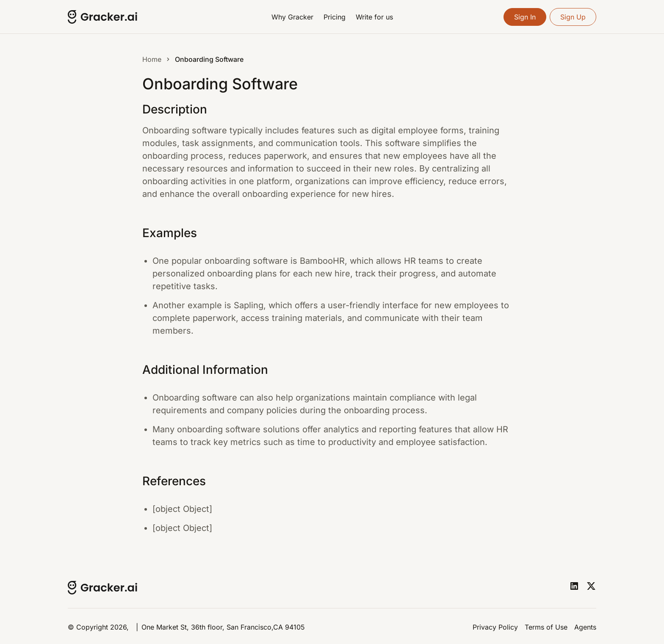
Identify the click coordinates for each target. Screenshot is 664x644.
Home (152, 59)
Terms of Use (546, 627)
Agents (585, 627)
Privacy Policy (495, 627)
